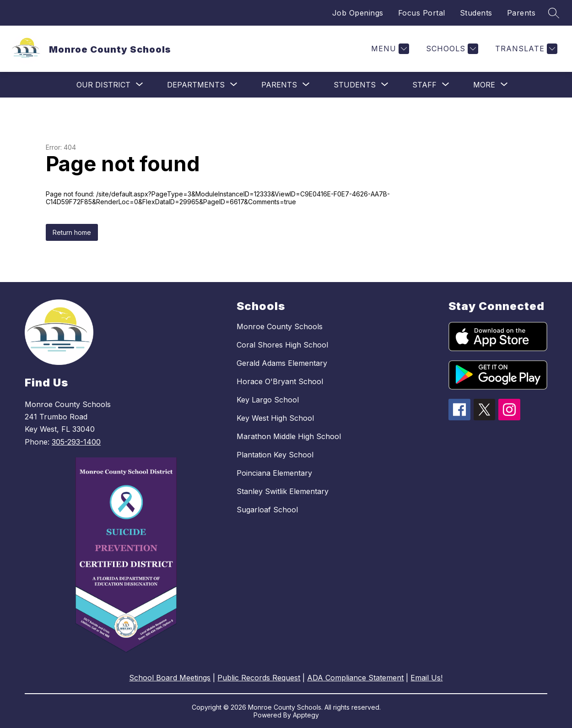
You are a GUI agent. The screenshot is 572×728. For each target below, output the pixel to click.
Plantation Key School (275, 455)
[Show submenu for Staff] (424, 85)
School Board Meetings (170, 678)
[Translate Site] (525, 49)
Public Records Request (259, 678)
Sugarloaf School (267, 510)
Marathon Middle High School (289, 436)
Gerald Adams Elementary (282, 363)
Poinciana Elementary (274, 473)
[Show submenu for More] (484, 85)
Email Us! (426, 678)
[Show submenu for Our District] (103, 85)
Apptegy (306, 715)
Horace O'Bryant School (280, 381)
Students (476, 13)
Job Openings (358, 13)
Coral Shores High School (282, 345)
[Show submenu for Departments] (196, 85)
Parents (521, 13)
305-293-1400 (76, 442)
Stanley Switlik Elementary (283, 491)
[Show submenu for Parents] (279, 85)
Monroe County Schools (280, 326)
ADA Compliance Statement (355, 678)
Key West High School (275, 418)
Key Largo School (268, 400)
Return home (72, 232)
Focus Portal (422, 13)
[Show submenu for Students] (355, 85)
